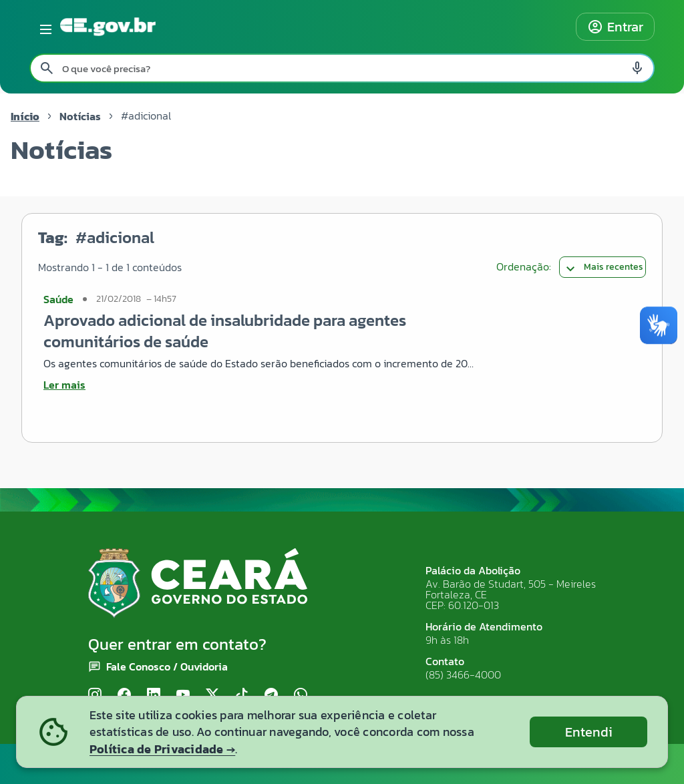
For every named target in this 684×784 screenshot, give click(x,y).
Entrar (615, 27)
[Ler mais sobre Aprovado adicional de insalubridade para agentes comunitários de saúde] (262, 385)
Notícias (80, 116)
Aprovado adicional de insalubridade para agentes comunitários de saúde (225, 331)
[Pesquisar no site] (342, 68)
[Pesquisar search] (47, 68)
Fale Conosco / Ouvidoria (167, 666)
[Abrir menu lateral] (43, 27)
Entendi (589, 732)
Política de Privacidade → (162, 749)
